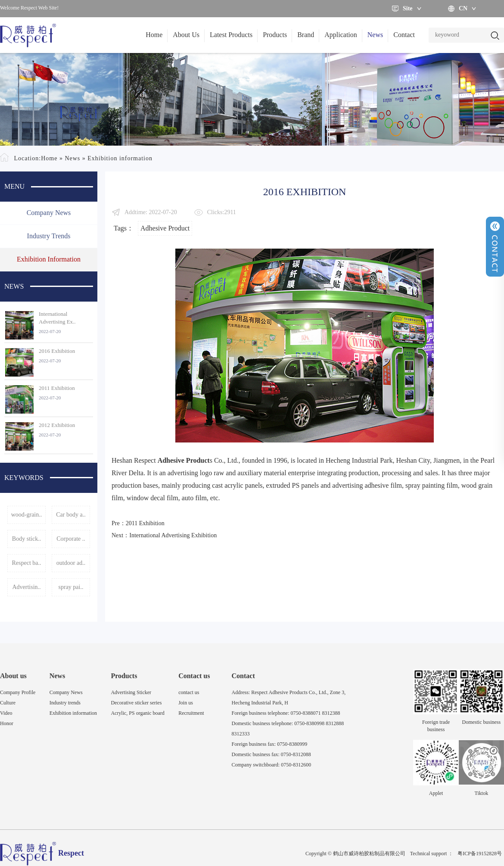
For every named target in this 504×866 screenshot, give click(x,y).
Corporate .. (71, 539)
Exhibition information (120, 158)
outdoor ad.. (71, 563)
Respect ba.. (26, 563)
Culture (8, 703)
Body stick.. (26, 539)
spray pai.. (71, 587)
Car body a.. (71, 515)
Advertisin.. (26, 587)
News (375, 35)
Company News (49, 213)
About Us (186, 35)
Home (154, 35)
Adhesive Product (165, 228)
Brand (306, 35)
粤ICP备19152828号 (480, 854)
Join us (186, 703)
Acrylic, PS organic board (137, 713)
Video (6, 713)
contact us (189, 692)
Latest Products (231, 35)
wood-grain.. (27, 515)
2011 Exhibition (57, 388)
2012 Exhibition (57, 425)
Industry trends (49, 236)
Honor (7, 723)
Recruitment (191, 713)
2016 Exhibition (57, 351)
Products (275, 35)
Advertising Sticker (131, 692)
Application (341, 35)
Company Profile (18, 692)
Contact (404, 35)
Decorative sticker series (136, 703)
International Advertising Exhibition (173, 535)
